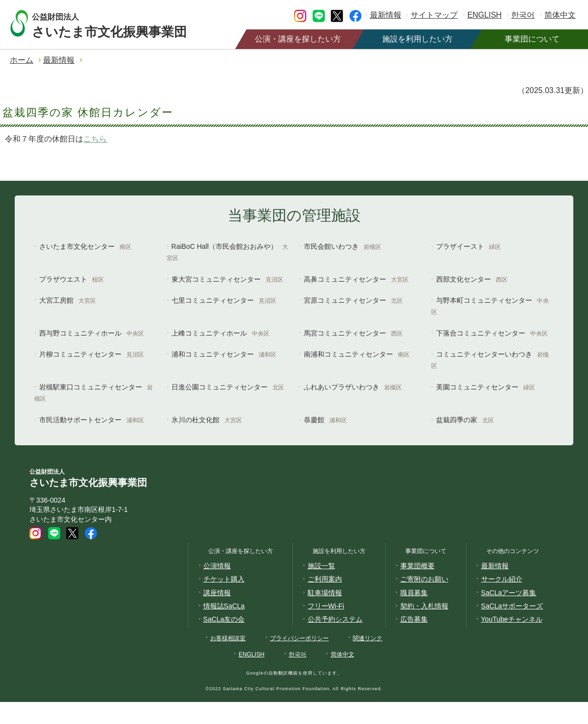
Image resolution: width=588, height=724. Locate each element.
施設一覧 (321, 566)
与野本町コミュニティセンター (490, 306)
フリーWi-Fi (326, 606)
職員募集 (414, 593)
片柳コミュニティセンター (92, 354)
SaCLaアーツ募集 (509, 593)
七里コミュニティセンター (224, 300)
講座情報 (217, 593)
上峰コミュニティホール (220, 333)
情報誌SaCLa (224, 606)
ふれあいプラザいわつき (353, 387)
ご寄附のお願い (424, 579)
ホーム (22, 60)
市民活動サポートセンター (92, 420)
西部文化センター (472, 279)
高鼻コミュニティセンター (356, 279)
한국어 (523, 15)
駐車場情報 (325, 593)
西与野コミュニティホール (92, 333)
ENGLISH (485, 15)
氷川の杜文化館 (207, 420)
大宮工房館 (68, 300)
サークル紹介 (502, 579)
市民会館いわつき (343, 246)
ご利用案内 (325, 579)
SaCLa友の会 (224, 619)
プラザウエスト (72, 279)
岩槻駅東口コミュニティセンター (94, 393)
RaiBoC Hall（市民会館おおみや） (227, 252)
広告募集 (414, 619)
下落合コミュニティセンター (492, 333)
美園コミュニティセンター (486, 387)
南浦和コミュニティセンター (357, 354)
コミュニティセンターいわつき (490, 360)
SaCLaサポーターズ (512, 606)
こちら (95, 139)
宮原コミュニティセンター (353, 300)
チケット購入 (224, 579)
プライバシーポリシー (299, 638)
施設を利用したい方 (417, 39)
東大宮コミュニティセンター (227, 279)
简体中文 (560, 15)
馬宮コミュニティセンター (353, 333)
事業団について (532, 39)
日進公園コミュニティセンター (228, 387)
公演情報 (217, 566)
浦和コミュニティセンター (224, 354)
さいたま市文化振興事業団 (119, 23)
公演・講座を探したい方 (298, 39)
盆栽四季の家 (465, 420)
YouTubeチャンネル (512, 619)
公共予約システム (335, 619)
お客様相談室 (228, 638)
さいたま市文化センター (85, 246)
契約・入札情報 (424, 606)
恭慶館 (325, 420)
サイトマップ (434, 15)
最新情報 (386, 15)
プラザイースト (468, 246)
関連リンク (367, 638)
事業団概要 (417, 566)
